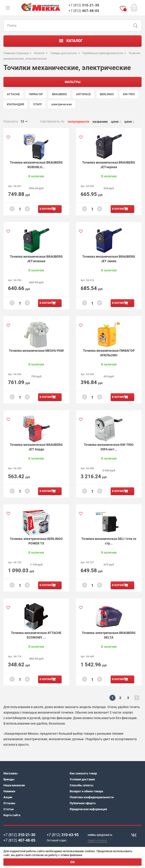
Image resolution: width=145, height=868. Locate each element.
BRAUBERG (59, 94)
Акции (8, 797)
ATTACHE (13, 94)
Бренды (9, 779)
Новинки (9, 791)
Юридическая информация (88, 809)
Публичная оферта (83, 803)
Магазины (11, 773)
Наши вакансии (14, 785)
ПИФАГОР (36, 94)
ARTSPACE (83, 94)
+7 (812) (84, 5)
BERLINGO (107, 94)
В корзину (47, 209)
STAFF (38, 104)
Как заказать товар (83, 773)
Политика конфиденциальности (92, 797)
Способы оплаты (82, 785)
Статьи (8, 809)
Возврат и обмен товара (86, 791)
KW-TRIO (129, 94)
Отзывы (9, 803)
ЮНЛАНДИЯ (15, 104)
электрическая (61, 104)
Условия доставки (82, 779)
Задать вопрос (97, 840)
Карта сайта (12, 815)
